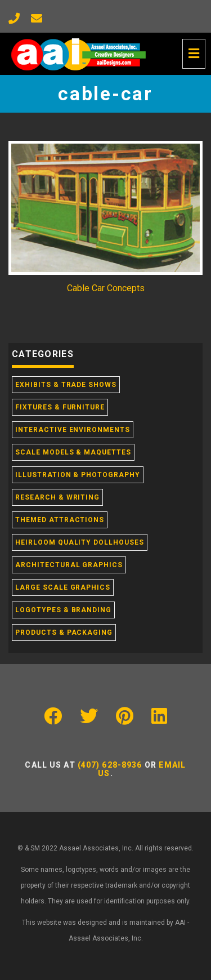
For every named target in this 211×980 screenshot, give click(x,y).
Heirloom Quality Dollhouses (80, 542)
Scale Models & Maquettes (73, 452)
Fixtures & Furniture (60, 407)
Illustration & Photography (78, 475)
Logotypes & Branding (63, 610)
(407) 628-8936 (110, 765)
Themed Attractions (60, 520)
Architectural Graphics (69, 565)
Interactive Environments (73, 430)
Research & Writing (57, 497)
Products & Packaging (64, 632)
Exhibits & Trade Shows (66, 385)
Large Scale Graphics (63, 587)
